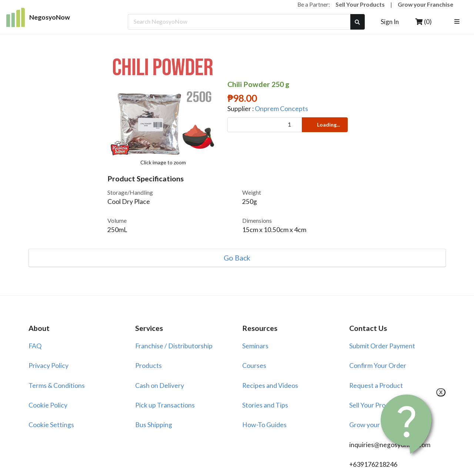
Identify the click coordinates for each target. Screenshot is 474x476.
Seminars (255, 346)
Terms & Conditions (57, 386)
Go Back (237, 258)
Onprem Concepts (281, 109)
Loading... (324, 125)
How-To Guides (264, 425)
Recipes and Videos (270, 386)
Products (148, 366)
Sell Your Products (360, 4)
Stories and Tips (265, 405)
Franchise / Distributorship (174, 346)
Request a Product (376, 386)
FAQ (35, 346)
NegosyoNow (38, 17)
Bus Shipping (154, 425)
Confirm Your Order (378, 366)
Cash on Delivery (160, 386)
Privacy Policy (49, 366)
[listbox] (458, 22)
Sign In (390, 22)
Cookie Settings (51, 425)
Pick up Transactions (165, 405)
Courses (254, 366)
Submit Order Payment (382, 346)
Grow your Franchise (425, 4)
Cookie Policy (48, 405)
